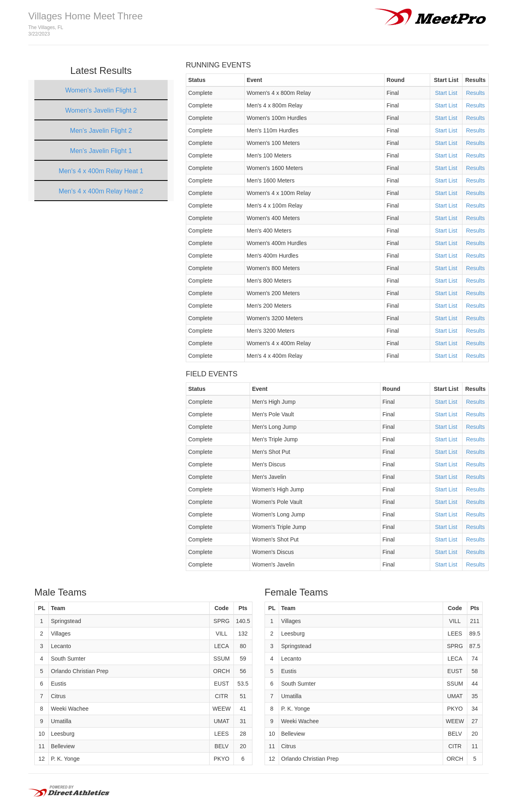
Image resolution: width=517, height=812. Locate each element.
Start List (446, 93)
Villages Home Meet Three (85, 16)
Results (476, 93)
